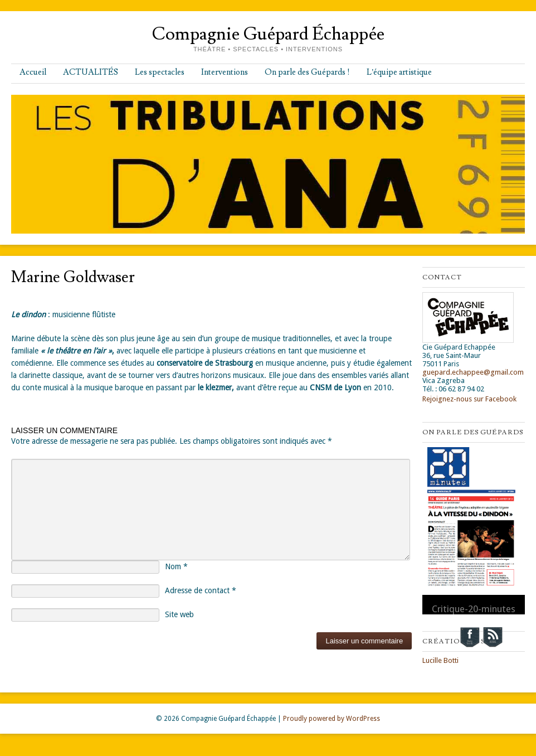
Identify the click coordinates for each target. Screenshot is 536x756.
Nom (176, 566)
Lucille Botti (440, 660)
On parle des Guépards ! (307, 72)
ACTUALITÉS (91, 72)
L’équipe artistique (399, 72)
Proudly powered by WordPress (332, 719)
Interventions (225, 72)
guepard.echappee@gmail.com (473, 372)
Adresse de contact (201, 590)
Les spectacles (160, 72)
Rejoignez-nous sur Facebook (469, 399)
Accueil (33, 72)
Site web (179, 614)
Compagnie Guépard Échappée (268, 34)
